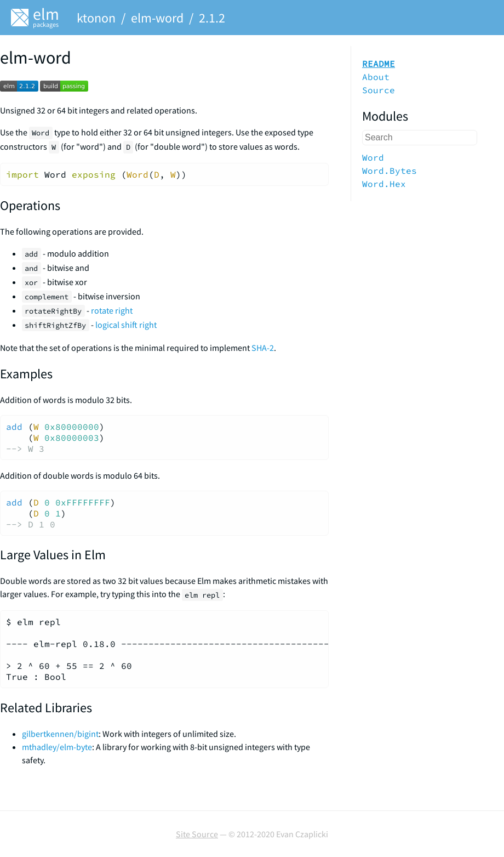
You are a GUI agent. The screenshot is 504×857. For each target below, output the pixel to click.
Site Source (197, 834)
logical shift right (126, 325)
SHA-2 (263, 348)
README (379, 64)
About (376, 77)
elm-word (157, 18)
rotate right (112, 310)
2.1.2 (212, 18)
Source (379, 90)
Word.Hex (384, 184)
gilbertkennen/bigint (60, 734)
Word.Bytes (390, 171)
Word (373, 157)
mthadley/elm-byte (57, 747)
